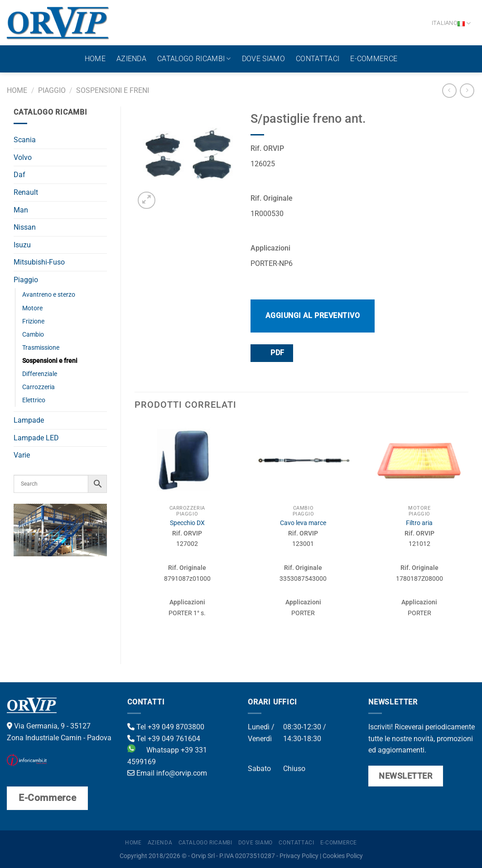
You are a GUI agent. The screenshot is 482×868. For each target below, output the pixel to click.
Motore (32, 308)
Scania (25, 140)
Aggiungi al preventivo (313, 316)
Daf (19, 175)
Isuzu (22, 245)
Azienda (131, 59)
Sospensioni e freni (113, 90)
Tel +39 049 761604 (164, 739)
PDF (271, 353)
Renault (26, 192)
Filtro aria (419, 523)
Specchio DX (187, 523)
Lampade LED (36, 438)
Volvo (23, 157)
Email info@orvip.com (167, 773)
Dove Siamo (263, 59)
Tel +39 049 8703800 (166, 727)
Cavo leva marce (303, 523)
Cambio (33, 335)
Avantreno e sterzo (49, 295)
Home (95, 59)
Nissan (25, 227)
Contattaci (318, 59)
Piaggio (52, 90)
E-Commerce (374, 59)
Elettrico (34, 400)
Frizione (33, 321)
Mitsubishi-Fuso (39, 262)
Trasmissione (41, 348)
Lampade (29, 420)
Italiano (451, 23)
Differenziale (40, 374)
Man (21, 210)
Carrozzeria (39, 387)
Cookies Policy (343, 856)
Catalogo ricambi (194, 59)
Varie (22, 455)
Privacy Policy (299, 856)
